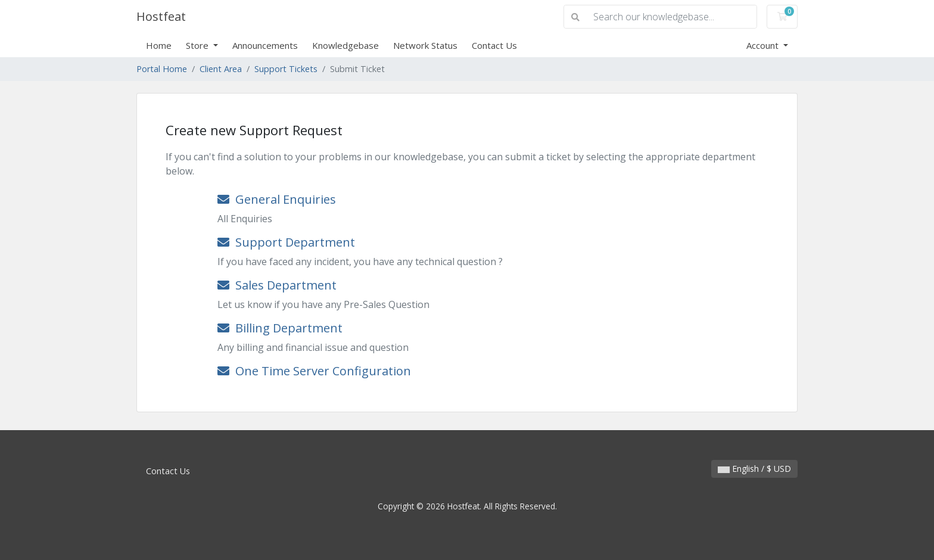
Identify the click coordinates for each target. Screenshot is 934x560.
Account (764, 45)
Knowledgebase (345, 45)
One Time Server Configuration (314, 371)
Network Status (425, 45)
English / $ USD (754, 469)
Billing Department (280, 328)
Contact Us (494, 45)
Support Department (286, 242)
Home (159, 45)
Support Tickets (286, 69)
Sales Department (277, 285)
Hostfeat (161, 16)
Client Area (221, 69)
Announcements (265, 45)
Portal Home (162, 69)
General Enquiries (277, 199)
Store (198, 45)
